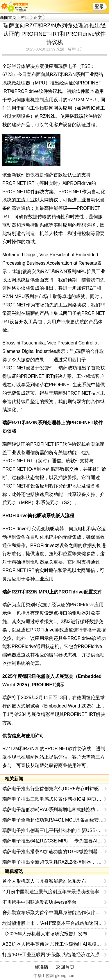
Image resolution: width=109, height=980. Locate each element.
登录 (99, 7)
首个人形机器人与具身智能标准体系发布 (44, 881)
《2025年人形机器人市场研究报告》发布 (45, 934)
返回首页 (65, 967)
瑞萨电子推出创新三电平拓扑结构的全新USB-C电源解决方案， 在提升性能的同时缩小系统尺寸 (53, 830)
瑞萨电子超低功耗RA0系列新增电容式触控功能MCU (53, 810)
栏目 (25, 17)
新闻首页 (8, 17)
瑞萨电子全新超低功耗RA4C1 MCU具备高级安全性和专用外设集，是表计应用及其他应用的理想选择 (53, 820)
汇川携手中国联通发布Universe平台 (39, 902)
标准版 (42, 967)
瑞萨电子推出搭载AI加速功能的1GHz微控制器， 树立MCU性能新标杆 (53, 852)
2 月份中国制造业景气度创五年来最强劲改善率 (51, 892)
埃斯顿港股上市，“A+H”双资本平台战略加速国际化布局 (53, 923)
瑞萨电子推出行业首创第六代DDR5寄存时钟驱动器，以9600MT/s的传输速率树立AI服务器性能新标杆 (53, 789)
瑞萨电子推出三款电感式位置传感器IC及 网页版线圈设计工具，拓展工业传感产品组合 (53, 799)
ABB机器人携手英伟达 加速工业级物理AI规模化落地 (53, 944)
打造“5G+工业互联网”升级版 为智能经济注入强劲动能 (53, 955)
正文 (38, 17)
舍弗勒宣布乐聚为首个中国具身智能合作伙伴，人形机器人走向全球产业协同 (53, 913)
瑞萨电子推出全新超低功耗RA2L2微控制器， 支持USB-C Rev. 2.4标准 (53, 862)
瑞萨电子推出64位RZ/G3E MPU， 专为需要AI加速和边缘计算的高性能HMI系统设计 (53, 841)
